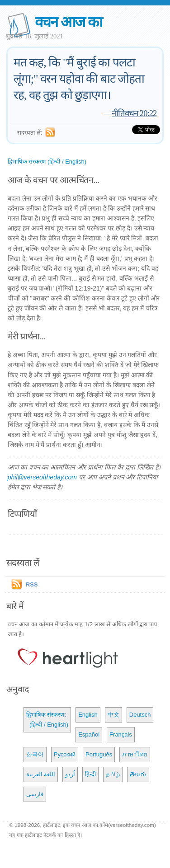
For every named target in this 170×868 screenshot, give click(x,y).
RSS (32, 584)
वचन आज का (68, 22)
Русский (65, 754)
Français (121, 734)
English (88, 715)
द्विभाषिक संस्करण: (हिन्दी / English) (47, 720)
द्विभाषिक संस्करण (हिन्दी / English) (47, 162)
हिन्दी (90, 774)
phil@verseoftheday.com (42, 477)
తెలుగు (138, 774)
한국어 (35, 754)
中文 (113, 715)
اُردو (70, 774)
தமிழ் (113, 774)
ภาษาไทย (135, 754)
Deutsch (140, 715)
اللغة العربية (41, 774)
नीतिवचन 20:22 (134, 113)
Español (89, 734)
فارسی (35, 794)
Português (99, 754)
